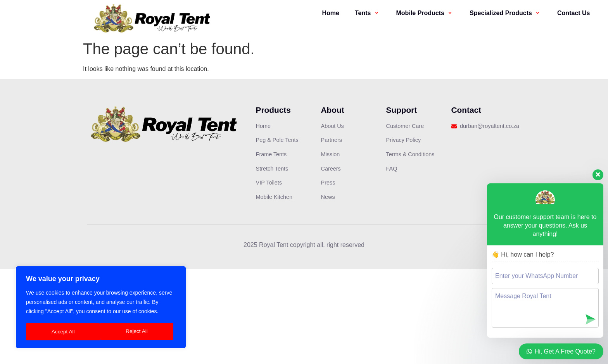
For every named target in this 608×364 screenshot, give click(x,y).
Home (331, 13)
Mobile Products (425, 13)
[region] (101, 308)
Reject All (62, 332)
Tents (368, 13)
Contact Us (573, 13)
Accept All (139, 332)
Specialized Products (506, 13)
